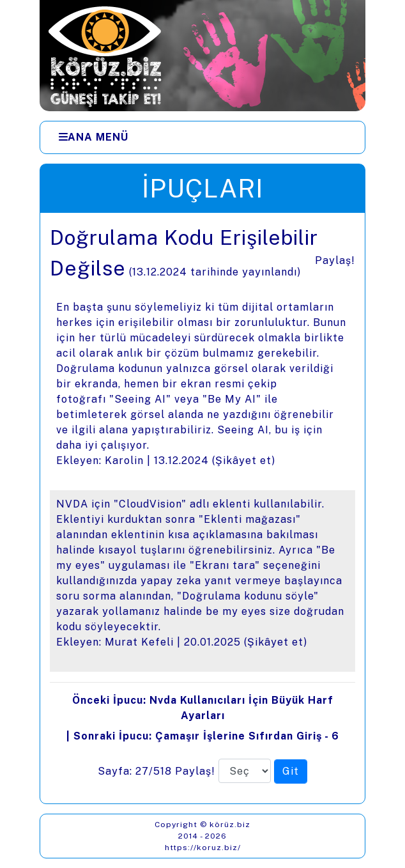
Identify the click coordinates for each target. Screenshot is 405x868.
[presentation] (202, 508)
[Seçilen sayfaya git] (291, 771)
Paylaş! (335, 260)
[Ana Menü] (94, 137)
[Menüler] (202, 137)
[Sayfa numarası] (245, 771)
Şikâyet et (243, 461)
